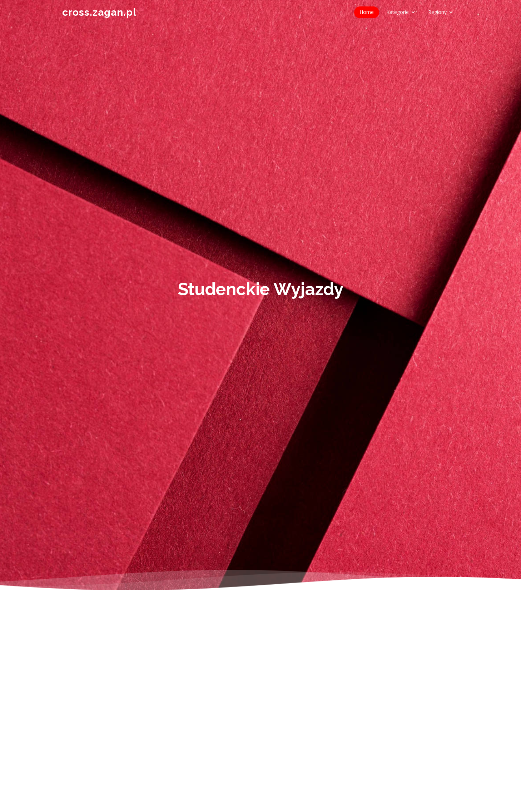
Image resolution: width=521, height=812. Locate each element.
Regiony (437, 12)
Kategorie (398, 12)
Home (367, 12)
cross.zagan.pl (99, 12)
